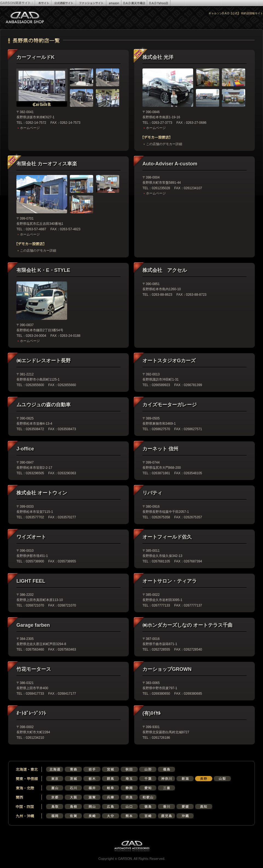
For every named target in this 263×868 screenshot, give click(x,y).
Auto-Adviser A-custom (170, 164)
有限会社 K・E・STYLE (43, 270)
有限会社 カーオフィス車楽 (47, 164)
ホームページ (30, 128)
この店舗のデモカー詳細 (164, 144)
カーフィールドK (35, 57)
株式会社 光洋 (158, 57)
